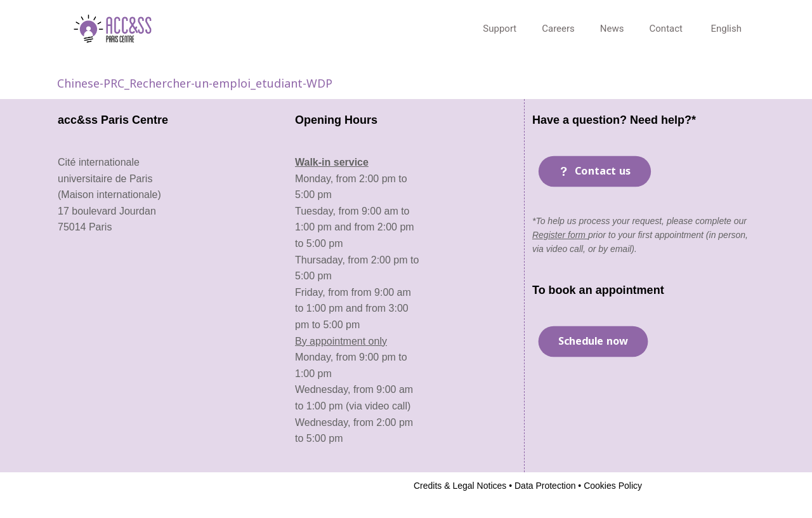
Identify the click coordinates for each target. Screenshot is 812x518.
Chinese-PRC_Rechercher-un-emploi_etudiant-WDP (195, 83)
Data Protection (544, 486)
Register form (560, 235)
